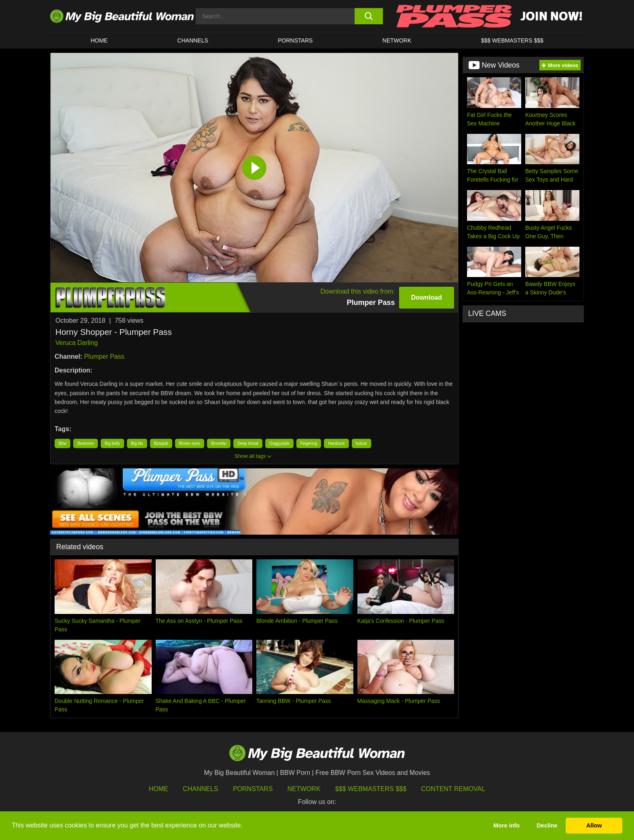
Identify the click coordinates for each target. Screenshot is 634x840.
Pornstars (295, 40)
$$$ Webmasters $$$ (371, 789)
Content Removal (453, 789)
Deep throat (248, 443)
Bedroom (86, 443)
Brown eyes (190, 443)
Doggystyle (279, 443)
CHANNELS (193, 40)
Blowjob (161, 443)
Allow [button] (594, 825)
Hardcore (336, 443)
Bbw (62, 443)
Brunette (219, 443)
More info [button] (506, 825)
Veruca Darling (77, 343)
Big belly (112, 443)
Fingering (309, 443)
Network (397, 40)
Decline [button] (547, 825)
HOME (99, 40)
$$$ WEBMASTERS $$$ (512, 40)
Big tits (137, 443)
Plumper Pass (104, 357)
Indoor (361, 443)
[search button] (369, 16)
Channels (200, 789)
